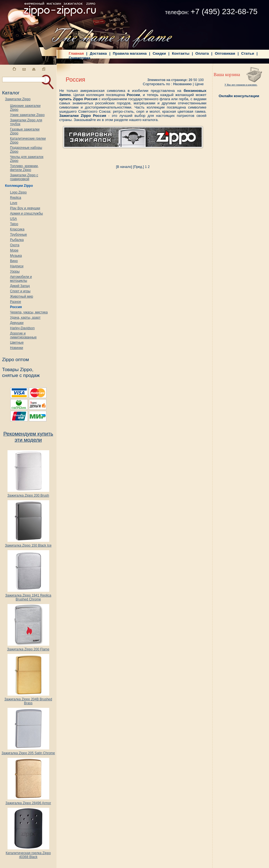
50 (195, 80)
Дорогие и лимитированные (23, 335)
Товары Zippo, (18, 369)
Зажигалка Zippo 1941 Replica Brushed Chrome (28, 596)
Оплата (202, 53)
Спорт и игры (20, 291)
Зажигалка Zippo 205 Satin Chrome (28, 752)
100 (201, 80)
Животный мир (22, 296)
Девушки (17, 323)
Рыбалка (17, 240)
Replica (16, 198)
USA (13, 219)
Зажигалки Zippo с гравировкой (24, 177)
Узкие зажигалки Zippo (27, 115)
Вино (14, 261)
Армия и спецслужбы (26, 213)
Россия (16, 307)
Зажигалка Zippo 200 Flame (28, 648)
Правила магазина (130, 53)
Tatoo (14, 224)
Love (14, 203)
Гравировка (80, 58)
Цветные (17, 343)
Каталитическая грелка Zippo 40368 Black (28, 853)
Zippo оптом (15, 359)
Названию (182, 84)
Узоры (15, 271)
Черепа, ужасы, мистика (29, 312)
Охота (15, 245)
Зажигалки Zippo (18, 99)
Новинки (17, 348)
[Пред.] (138, 167)
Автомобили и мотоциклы (21, 279)
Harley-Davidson (22, 328)
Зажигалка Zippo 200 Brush (28, 494)
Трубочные (18, 235)
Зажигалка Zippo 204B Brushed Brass (28, 700)
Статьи (248, 53)
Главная (76, 53)
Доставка (98, 53)
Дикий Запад (20, 286)
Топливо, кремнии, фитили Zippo (24, 168)
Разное (16, 302)
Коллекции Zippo (19, 186)
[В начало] (124, 167)
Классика (17, 229)
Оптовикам (225, 53)
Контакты (181, 53)
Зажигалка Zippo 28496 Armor (28, 802)
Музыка (16, 256)
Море (14, 250)
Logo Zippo (18, 192)
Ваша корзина (227, 75)
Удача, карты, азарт (25, 318)
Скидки (159, 53)
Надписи (17, 266)
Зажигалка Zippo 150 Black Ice (28, 544)
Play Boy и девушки (25, 208)
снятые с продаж (21, 375)
